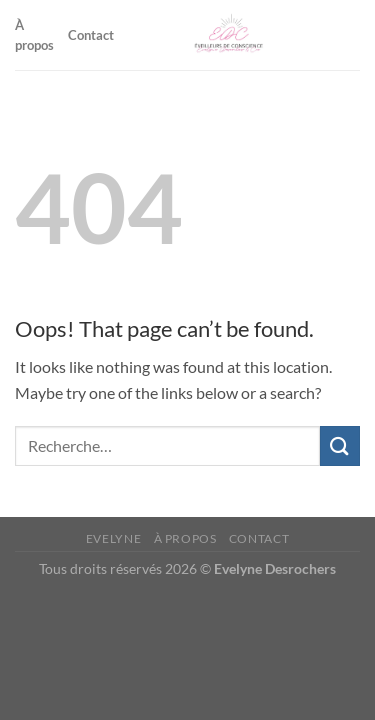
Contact (91, 35)
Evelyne (113, 538)
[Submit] (340, 445)
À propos (34, 35)
